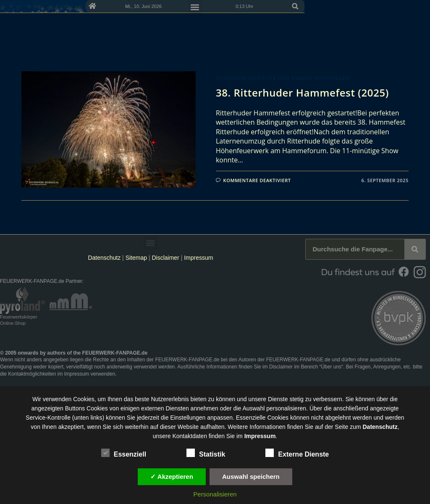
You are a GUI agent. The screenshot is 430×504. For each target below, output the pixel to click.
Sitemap (137, 258)
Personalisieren (215, 494)
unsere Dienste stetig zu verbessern (295, 399)
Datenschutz (104, 258)
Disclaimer (165, 258)
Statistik (206, 453)
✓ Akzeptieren (172, 477)
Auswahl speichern (251, 477)
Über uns (331, 367)
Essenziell (124, 453)
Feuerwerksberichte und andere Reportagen (283, 78)
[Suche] (415, 249)
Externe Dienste (297, 453)
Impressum (198, 258)
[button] (421, 6)
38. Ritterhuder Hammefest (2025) (302, 93)
